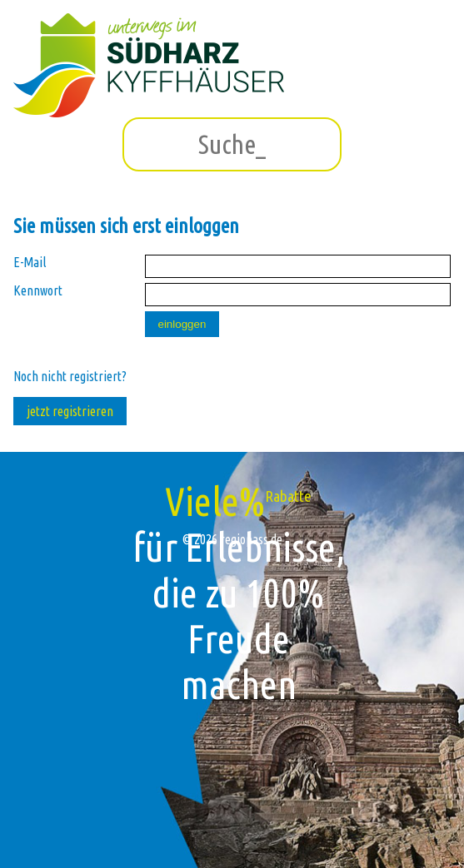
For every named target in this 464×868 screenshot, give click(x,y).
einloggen (182, 324)
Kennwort (38, 290)
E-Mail (30, 262)
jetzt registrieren (70, 411)
